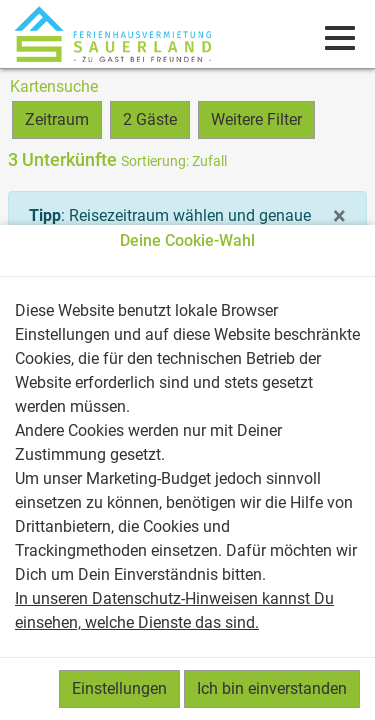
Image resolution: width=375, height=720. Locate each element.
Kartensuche (54, 86)
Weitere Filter (256, 119)
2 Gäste (150, 119)
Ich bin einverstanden (272, 688)
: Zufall (174, 161)
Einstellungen (119, 688)
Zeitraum (57, 119)
